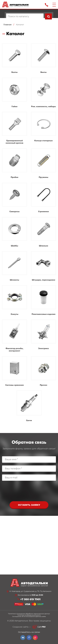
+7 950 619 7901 (30, 599)
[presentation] (29, 492)
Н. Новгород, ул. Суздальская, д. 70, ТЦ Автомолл (30, 591)
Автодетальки (21, 621)
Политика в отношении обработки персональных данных (29, 614)
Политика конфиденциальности (29, 615)
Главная (7, 25)
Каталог (20, 25)
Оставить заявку (29, 505)
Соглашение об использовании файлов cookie (29, 617)
